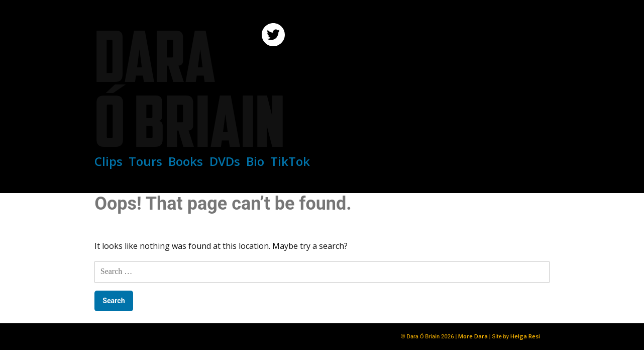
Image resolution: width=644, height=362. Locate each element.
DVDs (225, 161)
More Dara (473, 336)
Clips (109, 161)
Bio (255, 161)
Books (186, 161)
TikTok (290, 161)
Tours (145, 161)
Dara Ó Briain (190, 89)
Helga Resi (525, 336)
